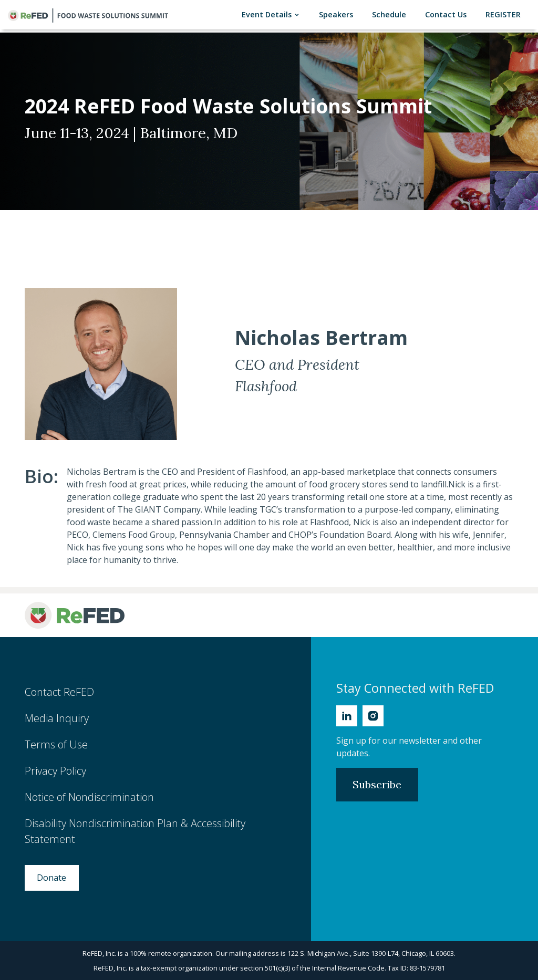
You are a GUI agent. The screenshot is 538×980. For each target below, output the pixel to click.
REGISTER (505, 14)
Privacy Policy (55, 771)
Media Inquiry (57, 718)
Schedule (391, 14)
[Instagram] (373, 716)
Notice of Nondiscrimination (89, 797)
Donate (51, 878)
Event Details (273, 14)
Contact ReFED (59, 692)
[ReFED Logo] (75, 615)
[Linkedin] (347, 716)
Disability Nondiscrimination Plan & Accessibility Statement (135, 831)
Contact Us (448, 14)
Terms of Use (56, 744)
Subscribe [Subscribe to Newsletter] (377, 784)
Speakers (338, 14)
